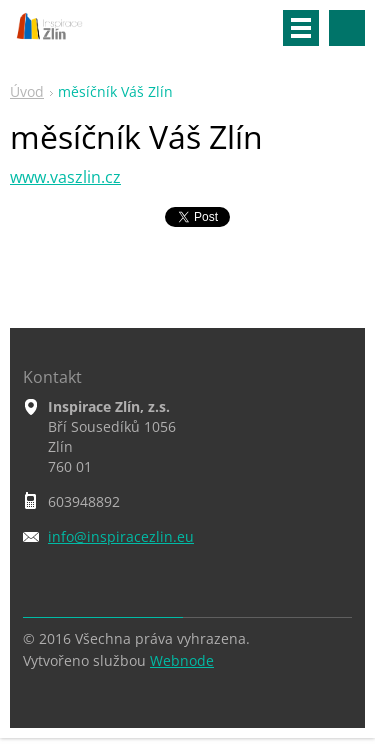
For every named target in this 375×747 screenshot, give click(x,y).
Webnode (182, 660)
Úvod (27, 91)
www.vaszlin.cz (65, 177)
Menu (301, 28)
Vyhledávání (347, 28)
